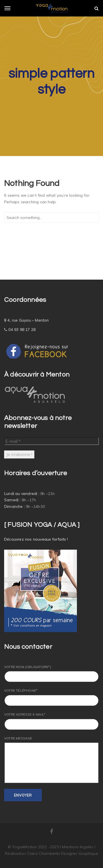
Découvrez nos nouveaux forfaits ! (36, 539)
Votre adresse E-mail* (51, 721)
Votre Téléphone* (51, 697)
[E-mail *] (51, 441)
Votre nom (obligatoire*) (51, 674)
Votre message (51, 760)
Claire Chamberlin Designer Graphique (62, 853)
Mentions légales (78, 847)
